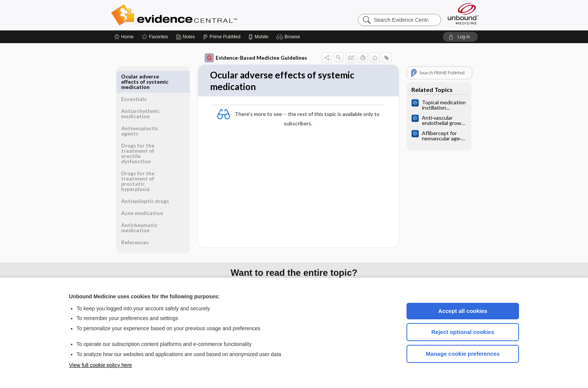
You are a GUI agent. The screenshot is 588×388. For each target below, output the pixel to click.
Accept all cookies (463, 311)
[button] (289, 37)
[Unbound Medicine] (463, 14)
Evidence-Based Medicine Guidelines (256, 58)
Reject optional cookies (463, 332)
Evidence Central (204, 15)
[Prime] (222, 37)
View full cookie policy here (100, 365)
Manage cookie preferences (463, 354)
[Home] (124, 37)
